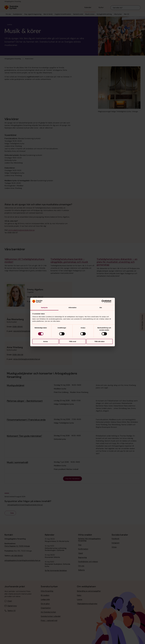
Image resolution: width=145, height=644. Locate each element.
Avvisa (45, 341)
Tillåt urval (72, 341)
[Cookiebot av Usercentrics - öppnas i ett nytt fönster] (104, 301)
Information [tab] (73, 308)
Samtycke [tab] (44, 308)
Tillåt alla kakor (100, 341)
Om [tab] (101, 308)
